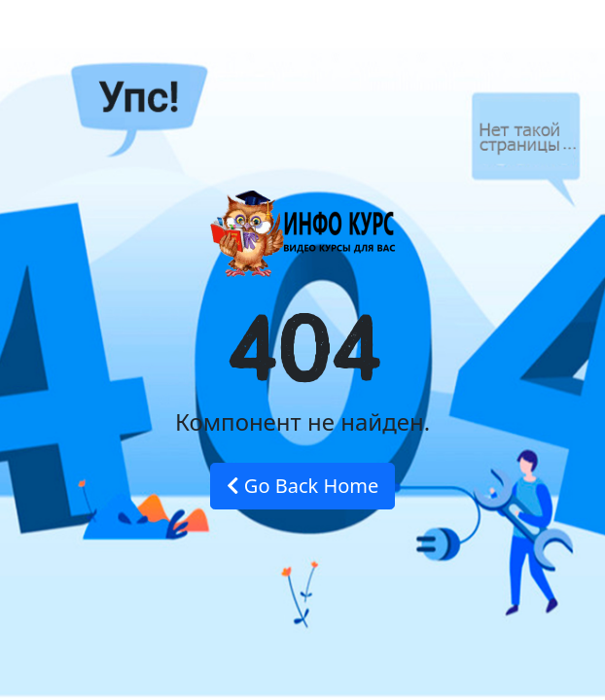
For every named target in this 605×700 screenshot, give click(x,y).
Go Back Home (303, 486)
